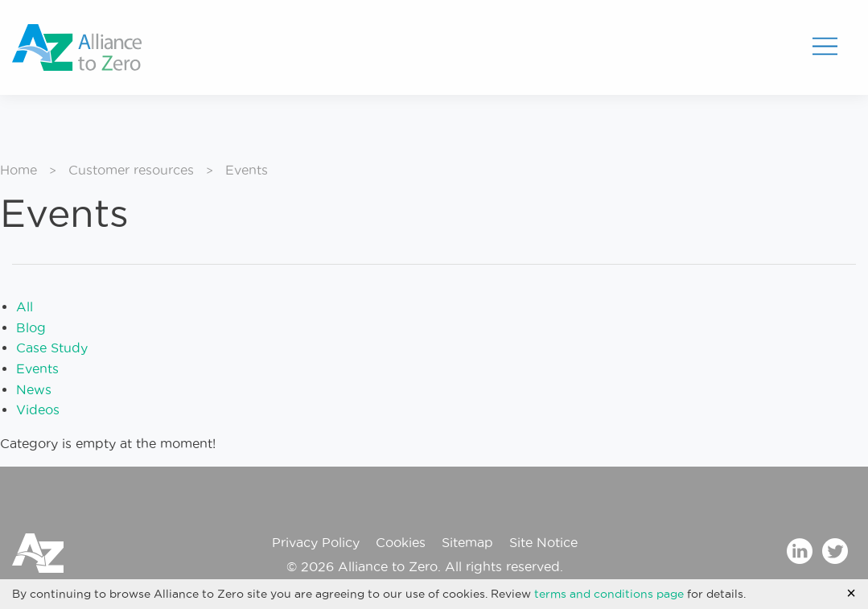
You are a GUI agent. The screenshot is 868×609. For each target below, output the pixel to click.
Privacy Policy (316, 542)
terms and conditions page (609, 594)
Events (37, 368)
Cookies (401, 542)
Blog (31, 327)
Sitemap (467, 542)
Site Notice (543, 542)
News (34, 389)
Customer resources (131, 170)
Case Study (52, 348)
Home (19, 170)
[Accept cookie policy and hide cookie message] (851, 593)
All (25, 307)
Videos (38, 409)
